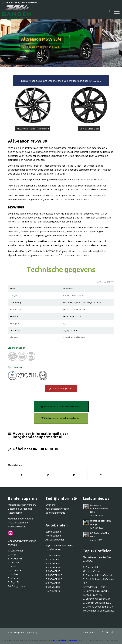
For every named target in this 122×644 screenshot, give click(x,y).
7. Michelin (14, 574)
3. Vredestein (15, 558)
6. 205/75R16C (54, 575)
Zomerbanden (53, 532)
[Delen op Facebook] (21, 475)
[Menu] (115, 12)
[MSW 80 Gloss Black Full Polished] (33, 129)
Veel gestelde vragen (57, 509)
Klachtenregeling (17, 526)
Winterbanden (53, 536)
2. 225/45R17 (53, 559)
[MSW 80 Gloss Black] (89, 129)
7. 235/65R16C (54, 579)
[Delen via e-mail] (101, 475)
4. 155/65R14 (53, 567)
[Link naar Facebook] (102, 632)
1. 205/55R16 (53, 555)
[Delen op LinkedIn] (74, 475)
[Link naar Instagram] (112, 632)
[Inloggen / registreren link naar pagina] (108, 12)
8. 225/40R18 (53, 583)
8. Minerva (14, 578)
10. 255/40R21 (54, 591)
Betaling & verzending (20, 509)
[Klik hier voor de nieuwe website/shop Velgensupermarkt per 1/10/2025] (61, 81)
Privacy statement (18, 522)
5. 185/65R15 (53, 571)
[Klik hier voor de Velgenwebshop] (61, 418)
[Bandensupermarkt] (17, 12)
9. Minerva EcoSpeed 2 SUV (98, 607)
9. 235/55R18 (53, 587)
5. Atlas (12, 566)
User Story (33, 632)
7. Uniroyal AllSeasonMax (96, 599)
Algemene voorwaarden (21, 519)
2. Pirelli (12, 555)
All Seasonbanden (55, 540)
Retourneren (15, 513)
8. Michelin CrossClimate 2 (97, 603)
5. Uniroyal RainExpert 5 (96, 591)
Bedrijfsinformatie (55, 513)
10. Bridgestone (17, 586)
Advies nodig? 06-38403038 (22, 2)
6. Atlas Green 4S (92, 595)
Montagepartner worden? (22, 505)
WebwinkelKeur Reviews (64, 640)
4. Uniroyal (14, 562)
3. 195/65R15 (53, 563)
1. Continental (15, 551)
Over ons (51, 505)
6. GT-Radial (15, 570)
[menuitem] (108, 12)
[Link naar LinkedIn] (107, 632)
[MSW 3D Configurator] (61, 389)
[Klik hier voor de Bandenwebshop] (61, 406)
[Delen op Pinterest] (48, 475)
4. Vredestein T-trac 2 (95, 587)
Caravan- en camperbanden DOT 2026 (100, 509)
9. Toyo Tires (15, 582)
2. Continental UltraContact (98, 575)
